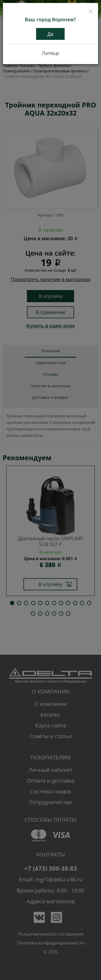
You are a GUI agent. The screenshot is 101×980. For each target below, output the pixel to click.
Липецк (50, 53)
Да (50, 34)
